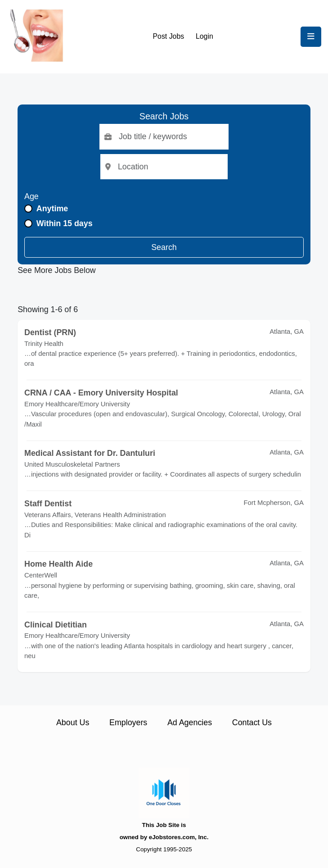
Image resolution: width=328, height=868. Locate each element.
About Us (73, 723)
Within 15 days (65, 223)
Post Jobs (169, 36)
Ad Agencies (190, 723)
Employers (128, 723)
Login (204, 36)
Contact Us (252, 723)
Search (164, 247)
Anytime (52, 209)
